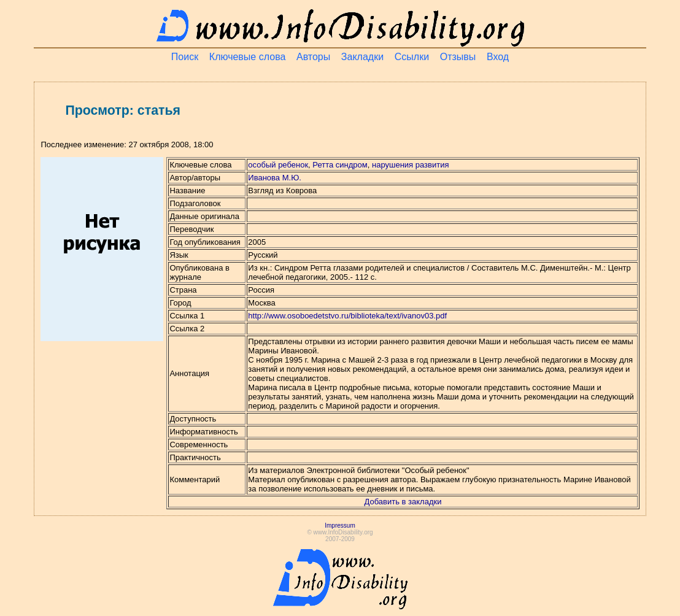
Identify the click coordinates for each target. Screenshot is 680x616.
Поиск (185, 57)
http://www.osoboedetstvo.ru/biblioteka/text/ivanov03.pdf (347, 316)
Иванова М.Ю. (275, 178)
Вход (498, 57)
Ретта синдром (340, 165)
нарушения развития (410, 165)
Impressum (340, 526)
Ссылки (412, 57)
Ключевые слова (248, 57)
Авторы (313, 57)
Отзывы (458, 57)
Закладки (362, 57)
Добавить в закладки (403, 502)
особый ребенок (278, 165)
